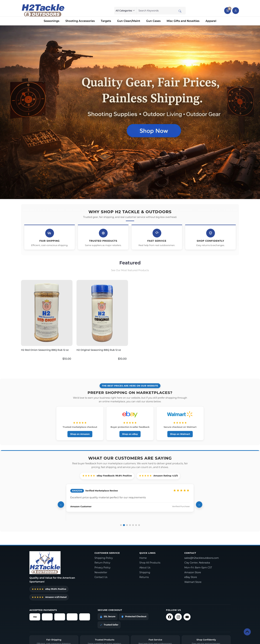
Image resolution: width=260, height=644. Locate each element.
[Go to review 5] (133, 525)
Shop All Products (150, 563)
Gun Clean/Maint (129, 21)
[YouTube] (187, 617)
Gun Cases (153, 21)
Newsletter (101, 572)
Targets (106, 21)
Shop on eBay (130, 434)
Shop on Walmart (180, 434)
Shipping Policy (104, 558)
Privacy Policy (103, 568)
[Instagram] (178, 617)
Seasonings (52, 21)
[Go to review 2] (124, 525)
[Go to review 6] (136, 525)
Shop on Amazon (80, 434)
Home (143, 558)
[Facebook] (170, 617)
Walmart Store (193, 582)
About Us (145, 568)
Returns (144, 577)
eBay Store (191, 577)
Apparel (211, 21)
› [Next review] (199, 505)
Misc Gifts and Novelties (183, 21)
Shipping (145, 572)
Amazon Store (193, 572)
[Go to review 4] (130, 525)
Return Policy (102, 563)
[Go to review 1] (121, 525)
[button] (228, 11)
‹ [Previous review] (61, 505)
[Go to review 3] (127, 525)
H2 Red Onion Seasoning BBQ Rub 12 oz (45, 350)
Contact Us (101, 577)
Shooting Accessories (80, 21)
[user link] (236, 11)
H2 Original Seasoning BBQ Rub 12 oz (99, 350)
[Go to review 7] (139, 525)
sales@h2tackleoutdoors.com (202, 558)
